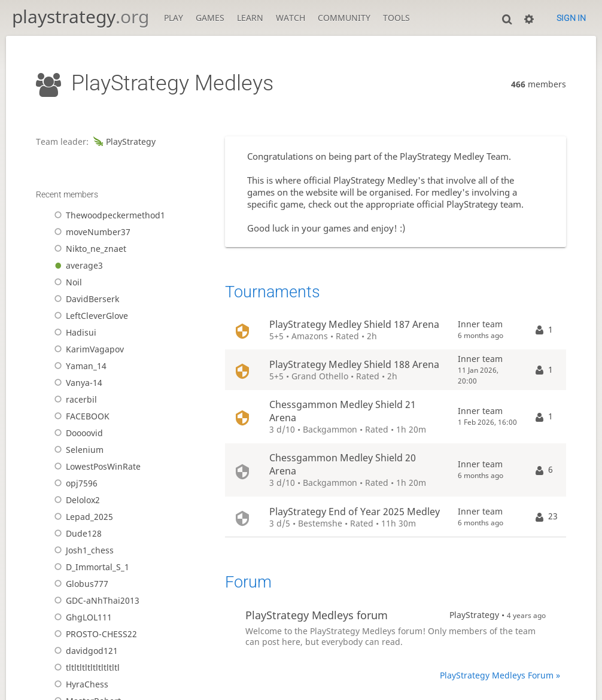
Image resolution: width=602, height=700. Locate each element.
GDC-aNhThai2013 (95, 601)
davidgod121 (84, 651)
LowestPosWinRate (95, 467)
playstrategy (80, 16)
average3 (77, 266)
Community (344, 18)
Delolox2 (75, 500)
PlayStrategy (123, 142)
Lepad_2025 (82, 517)
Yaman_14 (78, 366)
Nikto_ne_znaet (88, 249)
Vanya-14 (76, 383)
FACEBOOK (80, 416)
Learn (250, 18)
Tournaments (273, 292)
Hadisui (73, 333)
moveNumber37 (90, 232)
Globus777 (79, 584)
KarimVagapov (87, 349)
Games (210, 18)
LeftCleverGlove (89, 316)
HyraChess (79, 684)
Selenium (77, 450)
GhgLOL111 (81, 617)
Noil (66, 282)
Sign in (571, 18)
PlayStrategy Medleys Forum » (500, 675)
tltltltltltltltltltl (85, 668)
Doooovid (77, 433)
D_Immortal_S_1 (90, 567)
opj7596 (74, 483)
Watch (291, 18)
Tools (396, 18)
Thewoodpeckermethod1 (108, 215)
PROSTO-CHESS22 (94, 634)
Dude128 (76, 534)
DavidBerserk (85, 299)
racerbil (74, 400)
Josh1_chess (82, 550)
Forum (248, 582)
